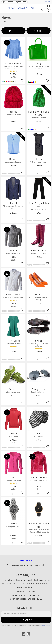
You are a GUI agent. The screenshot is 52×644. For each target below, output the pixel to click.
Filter (15, 31)
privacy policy (46, 625)
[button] (4, 7)
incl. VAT (48, 2)
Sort (40, 31)
